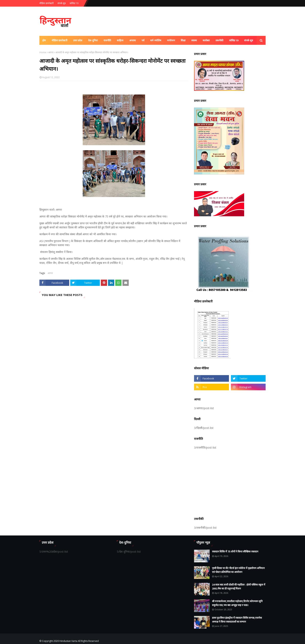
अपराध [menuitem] (133, 40)
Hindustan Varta (68, 641)
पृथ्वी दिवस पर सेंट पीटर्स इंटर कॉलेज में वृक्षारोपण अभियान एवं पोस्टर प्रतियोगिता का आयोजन (238, 570)
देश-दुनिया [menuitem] (93, 40)
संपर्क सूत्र (62, 3)
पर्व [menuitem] (143, 40)
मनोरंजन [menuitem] (171, 40)
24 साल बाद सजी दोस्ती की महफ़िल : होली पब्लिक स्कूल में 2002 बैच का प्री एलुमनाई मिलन (239, 587)
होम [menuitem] (44, 40)
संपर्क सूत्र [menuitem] (249, 40)
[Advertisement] (230, 482)
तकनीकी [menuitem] (219, 40)
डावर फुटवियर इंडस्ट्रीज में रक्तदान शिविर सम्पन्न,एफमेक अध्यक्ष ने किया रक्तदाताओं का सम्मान (237, 620)
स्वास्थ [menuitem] (194, 40)
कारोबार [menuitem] (206, 40)
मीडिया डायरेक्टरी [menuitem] (59, 40)
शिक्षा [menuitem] (183, 40)
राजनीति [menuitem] (107, 40)
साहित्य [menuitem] (120, 40)
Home (43, 52)
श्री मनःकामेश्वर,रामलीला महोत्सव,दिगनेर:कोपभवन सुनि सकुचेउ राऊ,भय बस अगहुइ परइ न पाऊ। (237, 603)
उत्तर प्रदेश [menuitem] (78, 40)
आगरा (51, 52)
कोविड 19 (74, 3)
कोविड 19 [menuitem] (234, 40)
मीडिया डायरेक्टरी (47, 3)
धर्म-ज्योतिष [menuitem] (156, 40)
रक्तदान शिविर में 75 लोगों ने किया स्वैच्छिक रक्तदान (235, 551)
